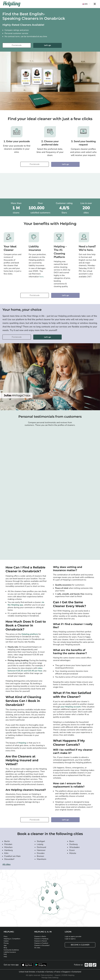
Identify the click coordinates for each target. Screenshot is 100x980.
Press (6, 936)
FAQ (5, 954)
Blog (5, 948)
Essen (72, 850)
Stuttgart (41, 841)
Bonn (72, 841)
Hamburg (8, 850)
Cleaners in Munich (41, 941)
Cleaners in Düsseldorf (42, 945)
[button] (87, 4)
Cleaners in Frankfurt (41, 943)
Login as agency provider (73, 936)
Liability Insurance (10, 952)
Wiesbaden (74, 847)
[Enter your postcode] (17, 45)
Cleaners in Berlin (40, 936)
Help (5, 957)
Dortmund (41, 847)
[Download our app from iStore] (27, 965)
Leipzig (40, 844)
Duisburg (73, 844)
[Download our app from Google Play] (41, 965)
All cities (6, 864)
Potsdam (8, 844)
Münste (73, 853)
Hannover (41, 850)
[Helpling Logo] (12, 4)
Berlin (7, 841)
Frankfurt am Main (12, 856)
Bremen (40, 856)
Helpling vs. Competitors (12, 939)
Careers (6, 941)
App (5, 945)
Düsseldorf (9, 859)
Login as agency (70, 939)
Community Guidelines (11, 950)
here (41, 277)
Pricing (6, 943)
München (8, 847)
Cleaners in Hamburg (41, 939)
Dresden (41, 853)
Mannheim (42, 859)
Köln (6, 853)
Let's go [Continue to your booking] (48, 45)
